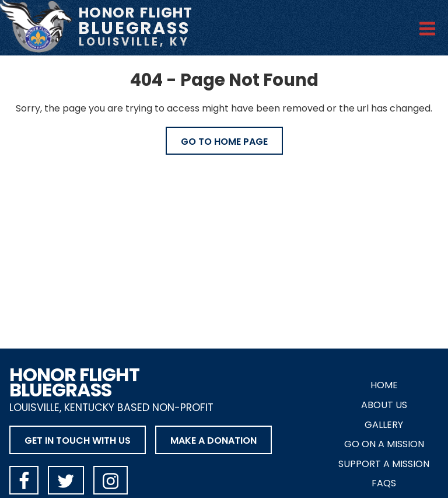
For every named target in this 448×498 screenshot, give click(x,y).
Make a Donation (213, 440)
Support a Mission (384, 464)
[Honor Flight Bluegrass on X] (66, 480)
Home (384, 385)
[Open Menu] (427, 27)
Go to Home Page (224, 142)
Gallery (384, 425)
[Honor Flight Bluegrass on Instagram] (111, 480)
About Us (384, 405)
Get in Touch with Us (78, 440)
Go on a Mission (384, 444)
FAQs (384, 483)
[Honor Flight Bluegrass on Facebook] (24, 480)
